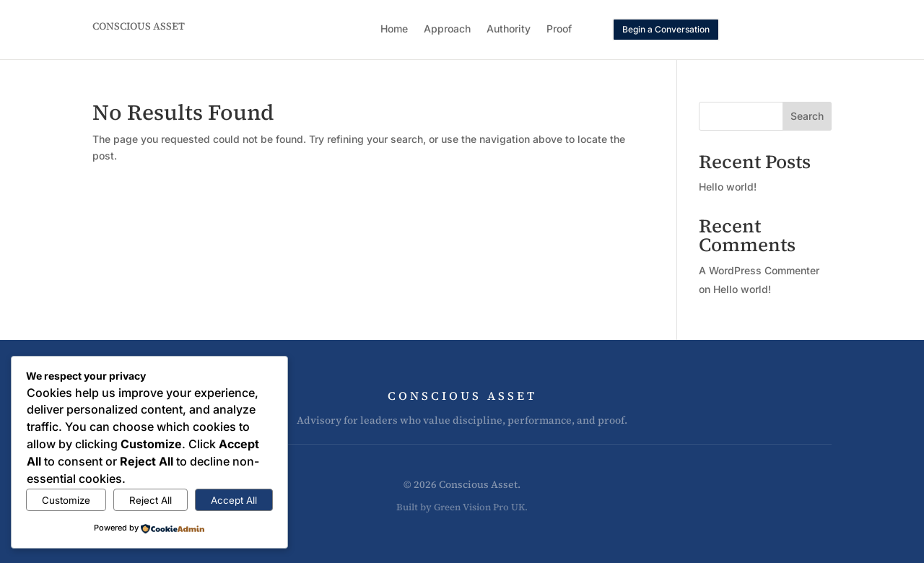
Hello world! (728, 187)
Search (807, 116)
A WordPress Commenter (759, 270)
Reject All (151, 500)
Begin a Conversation (666, 29)
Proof (559, 29)
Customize (66, 500)
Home (394, 29)
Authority (509, 29)
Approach (447, 29)
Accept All (234, 500)
